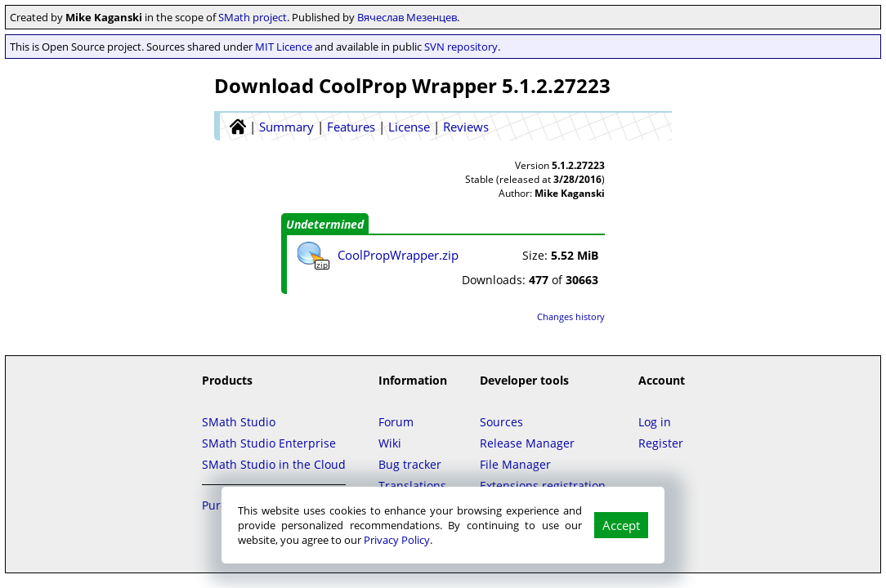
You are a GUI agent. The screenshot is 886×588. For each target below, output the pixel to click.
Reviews (466, 127)
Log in (655, 422)
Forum (396, 422)
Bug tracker (410, 464)
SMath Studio (239, 422)
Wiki (390, 443)
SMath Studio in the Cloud (274, 464)
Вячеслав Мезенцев (407, 17)
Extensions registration (543, 486)
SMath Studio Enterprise (269, 443)
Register (661, 443)
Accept (621, 525)
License (409, 127)
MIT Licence (284, 47)
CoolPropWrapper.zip (398, 255)
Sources (501, 422)
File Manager (515, 464)
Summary (286, 127)
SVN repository (461, 47)
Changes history (571, 316)
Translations (412, 486)
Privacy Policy (397, 540)
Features (351, 127)
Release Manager (527, 443)
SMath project (253, 17)
